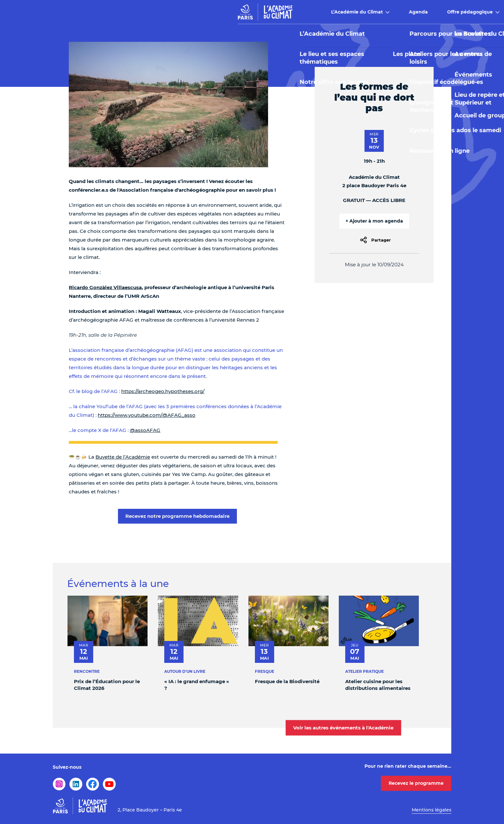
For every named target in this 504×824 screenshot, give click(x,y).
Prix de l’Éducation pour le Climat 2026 (107, 685)
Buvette (343, 12)
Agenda (233, 12)
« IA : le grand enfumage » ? (197, 685)
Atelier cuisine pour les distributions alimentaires (378, 685)
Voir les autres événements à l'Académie (343, 728)
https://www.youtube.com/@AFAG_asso (147, 415)
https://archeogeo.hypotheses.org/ (163, 391)
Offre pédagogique (285, 12)
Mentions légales (432, 810)
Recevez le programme (416, 783)
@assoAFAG (145, 430)
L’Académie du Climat (172, 12)
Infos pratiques (396, 12)
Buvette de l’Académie (123, 457)
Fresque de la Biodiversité (287, 681)
